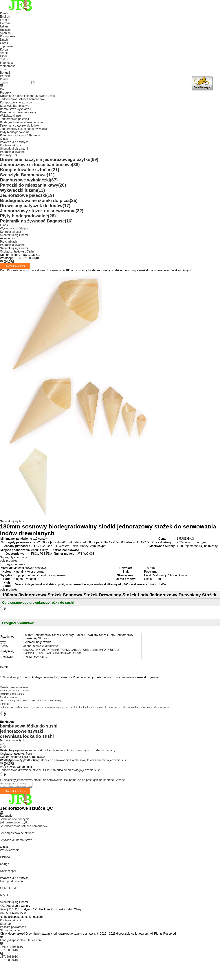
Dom (3, 89)
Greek (4, 43)
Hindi (3, 56)
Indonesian (7, 63)
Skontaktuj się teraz (13, 521)
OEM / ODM (8, 888)
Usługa (5, 864)
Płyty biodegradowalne (15, 132)
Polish (4, 79)
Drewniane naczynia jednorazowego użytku (28, 96)
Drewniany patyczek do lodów (19, 126)
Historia (5, 857)
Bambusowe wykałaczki (15, 109)
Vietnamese (8, 66)
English (5, 17)
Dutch (4, 40)
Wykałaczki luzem (12, 116)
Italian (4, 26)
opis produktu (9, 561)
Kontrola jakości (10, 145)
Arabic (4, 53)
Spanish (5, 33)
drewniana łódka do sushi (27, 736)
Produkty (6, 93)
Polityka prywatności (13, 927)
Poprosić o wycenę (12, 152)
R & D (4, 895)
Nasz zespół (8, 871)
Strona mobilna (10, 930)
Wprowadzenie (10, 850)
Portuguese (8, 36)
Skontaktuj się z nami (14, 149)
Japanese (6, 46)
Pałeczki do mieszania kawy (18, 112)
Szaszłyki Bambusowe (15, 106)
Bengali (5, 73)
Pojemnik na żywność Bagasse (20, 135)
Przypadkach (9, 242)
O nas (4, 139)
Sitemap (5, 924)
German (5, 23)
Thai (3, 69)
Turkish (5, 59)
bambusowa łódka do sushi (29, 726)
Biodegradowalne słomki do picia (21, 122)
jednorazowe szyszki (22, 731)
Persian (5, 76)
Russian (5, 30)
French (5, 20)
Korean (5, 50)
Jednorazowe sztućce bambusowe (22, 99)
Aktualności (8, 238)
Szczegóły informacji (13, 557)
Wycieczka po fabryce (14, 142)
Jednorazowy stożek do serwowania (23, 129)
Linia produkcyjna (11, 881)
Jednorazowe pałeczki (14, 119)
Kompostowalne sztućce (16, 102)
